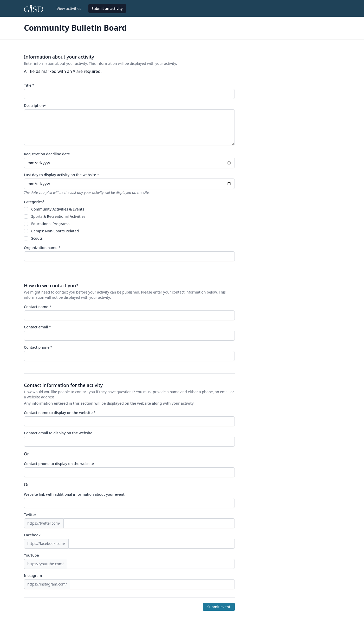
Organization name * (42, 248)
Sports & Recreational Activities (58, 216)
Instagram (33, 575)
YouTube (31, 555)
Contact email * (37, 327)
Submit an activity (107, 8)
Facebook (32, 535)
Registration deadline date (47, 154)
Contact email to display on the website (58, 433)
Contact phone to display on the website (59, 464)
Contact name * (38, 307)
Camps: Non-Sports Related (55, 231)
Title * (29, 85)
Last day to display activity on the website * (61, 175)
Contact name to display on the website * (60, 413)
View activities (69, 8)
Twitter (30, 515)
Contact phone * (38, 347)
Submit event (219, 607)
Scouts (37, 238)
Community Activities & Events (58, 209)
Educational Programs (50, 224)
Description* (35, 106)
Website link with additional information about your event (74, 494)
